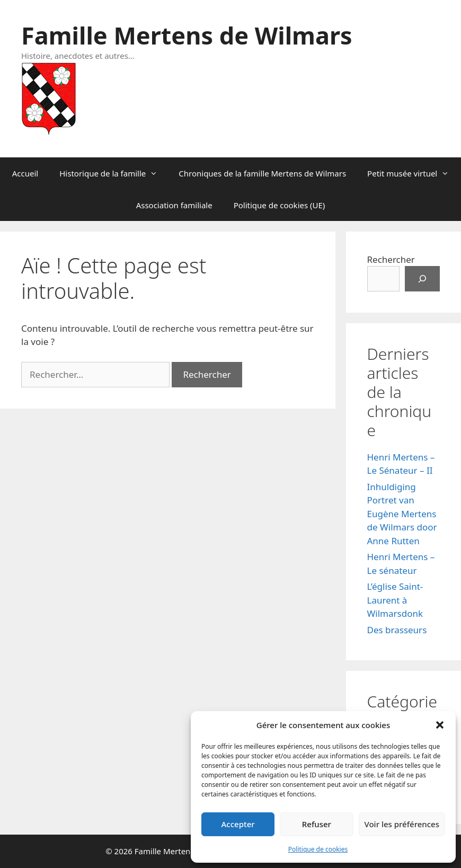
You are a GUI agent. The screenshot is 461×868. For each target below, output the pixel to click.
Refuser (317, 824)
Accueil (25, 173)
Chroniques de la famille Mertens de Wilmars (262, 173)
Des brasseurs (397, 630)
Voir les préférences (402, 824)
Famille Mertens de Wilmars (187, 35)
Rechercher (391, 259)
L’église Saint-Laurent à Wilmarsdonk (395, 600)
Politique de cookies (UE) (280, 205)
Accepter (238, 824)
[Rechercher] (422, 279)
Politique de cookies (318, 849)
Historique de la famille (114, 173)
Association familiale (174, 205)
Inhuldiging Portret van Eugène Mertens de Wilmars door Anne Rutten (402, 514)
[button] (440, 725)
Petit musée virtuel (413, 173)
